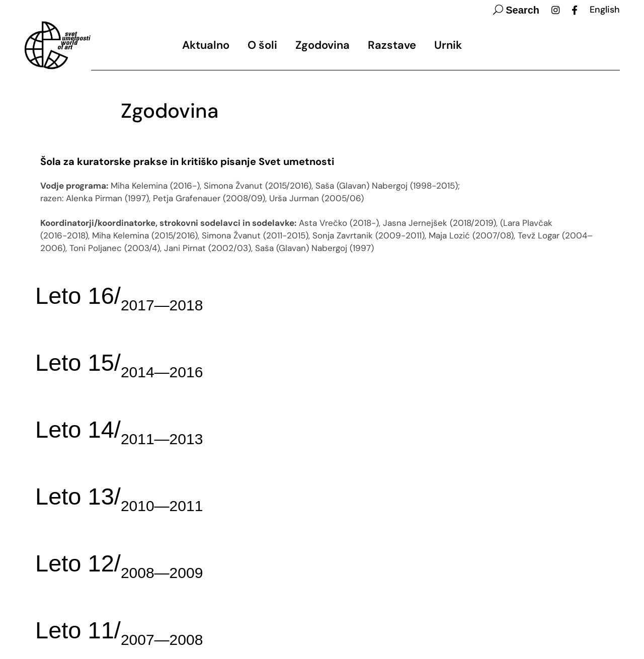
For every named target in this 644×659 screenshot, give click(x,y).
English (605, 10)
